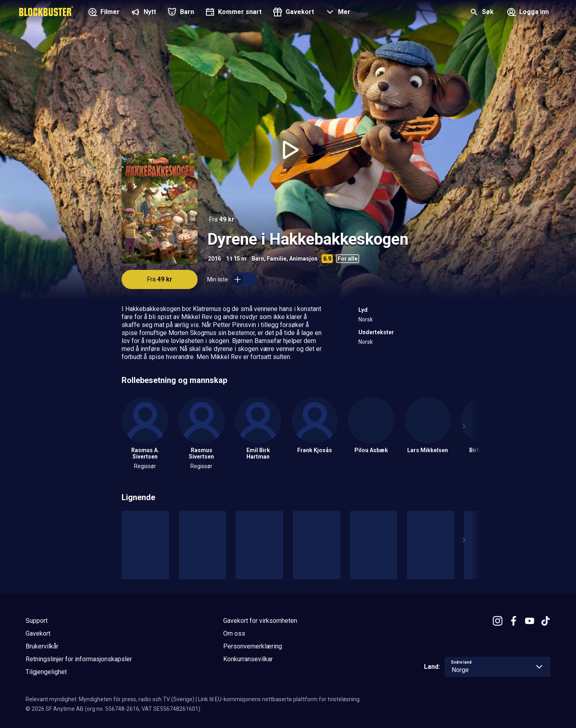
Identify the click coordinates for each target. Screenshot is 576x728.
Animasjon (303, 259)
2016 (214, 259)
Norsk (366, 319)
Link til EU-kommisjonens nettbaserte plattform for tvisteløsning (279, 699)
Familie (277, 259)
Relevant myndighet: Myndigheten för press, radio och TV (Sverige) (110, 699)
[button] (337, 13)
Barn (258, 259)
